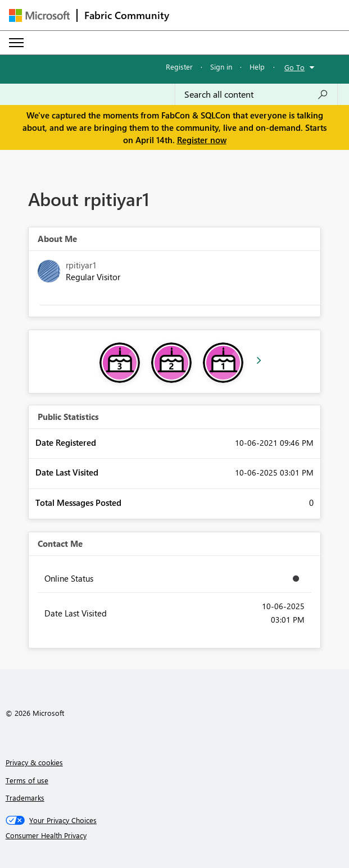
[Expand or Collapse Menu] (16, 43)
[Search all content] (256, 94)
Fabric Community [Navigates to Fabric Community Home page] (127, 15)
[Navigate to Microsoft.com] (39, 15)
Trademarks (25, 798)
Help (257, 67)
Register (179, 67)
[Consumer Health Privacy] (175, 835)
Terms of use (27, 780)
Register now (202, 140)
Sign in (221, 67)
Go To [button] (294, 67)
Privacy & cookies (34, 762)
